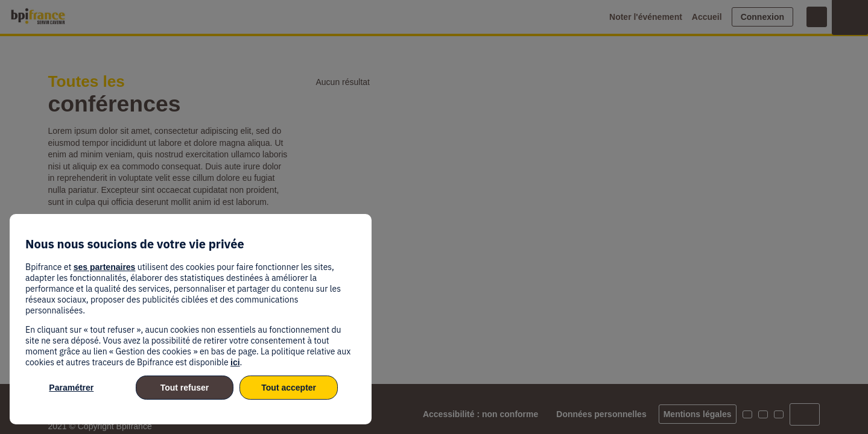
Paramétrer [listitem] (71, 388)
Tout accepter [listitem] (289, 388)
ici (235, 362)
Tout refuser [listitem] (185, 388)
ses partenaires (105, 267)
